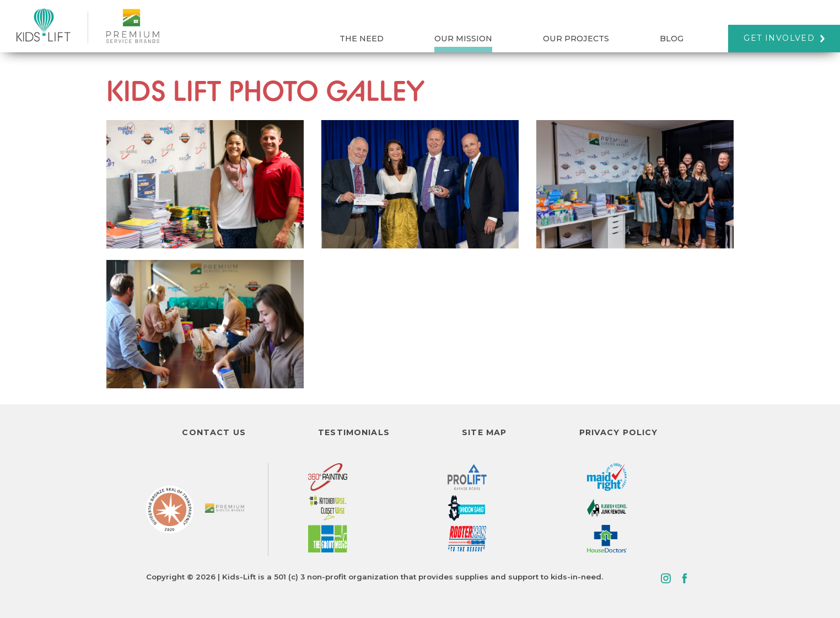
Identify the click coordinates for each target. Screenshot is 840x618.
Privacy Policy (619, 432)
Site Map (484, 432)
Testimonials (354, 432)
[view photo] (205, 184)
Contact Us (214, 432)
